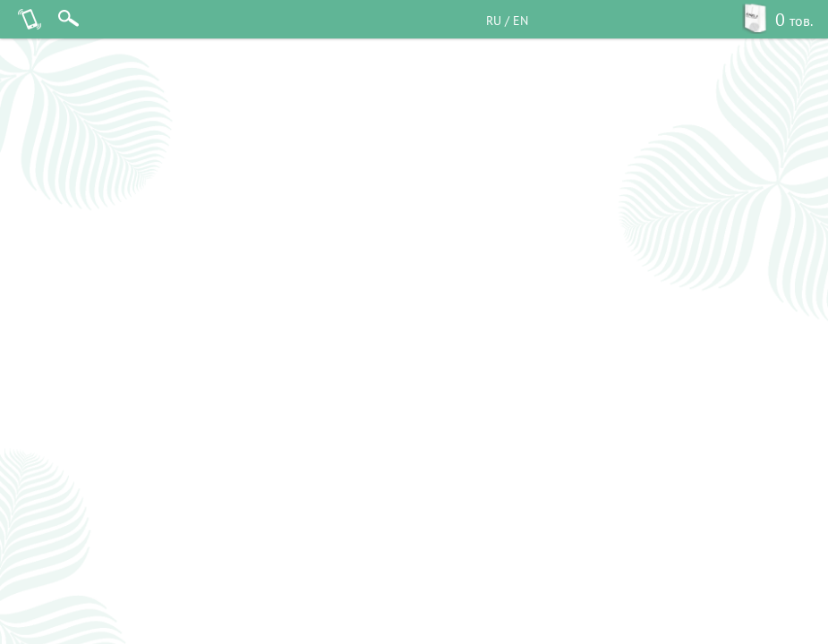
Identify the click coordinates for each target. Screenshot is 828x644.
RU (494, 21)
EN (521, 21)
